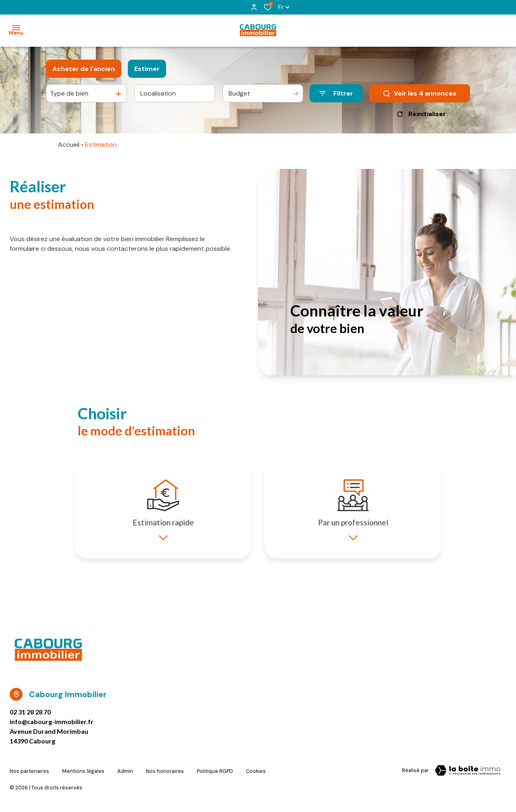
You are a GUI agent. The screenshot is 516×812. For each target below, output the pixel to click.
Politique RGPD (215, 775)
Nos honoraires (165, 775)
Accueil (69, 145)
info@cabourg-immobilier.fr (52, 727)
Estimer (147, 69)
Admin (125, 775)
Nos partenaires (29, 775)
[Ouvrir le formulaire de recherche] (336, 93)
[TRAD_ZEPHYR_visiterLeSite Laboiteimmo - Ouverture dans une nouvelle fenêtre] (468, 776)
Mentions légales (83, 775)
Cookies (256, 775)
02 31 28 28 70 (30, 717)
